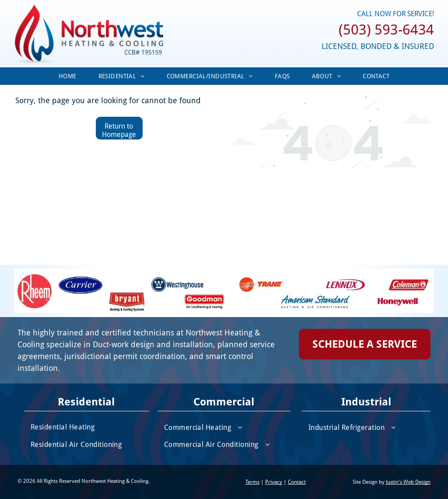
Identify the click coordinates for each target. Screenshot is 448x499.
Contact (297, 482)
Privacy (274, 482)
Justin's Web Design (408, 482)
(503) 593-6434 (386, 30)
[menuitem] (68, 76)
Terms (252, 482)
